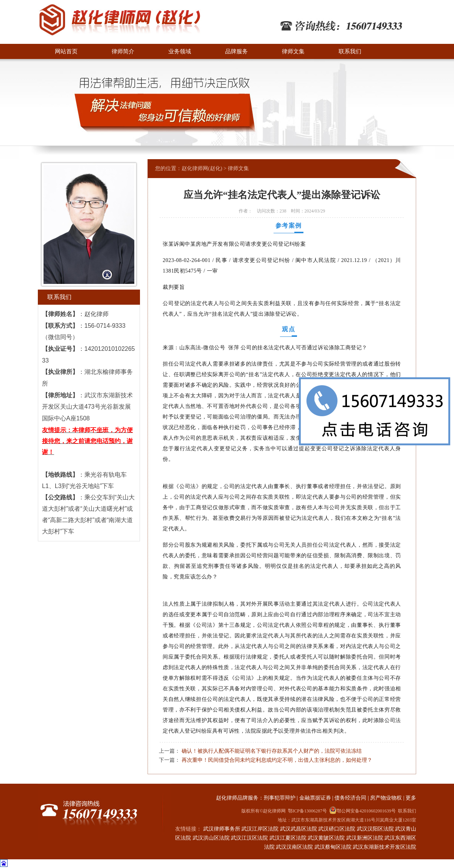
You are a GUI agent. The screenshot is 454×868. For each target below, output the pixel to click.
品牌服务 (236, 51)
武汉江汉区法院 (249, 838)
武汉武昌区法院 (299, 829)
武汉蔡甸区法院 (333, 847)
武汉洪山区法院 (211, 838)
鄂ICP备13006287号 (307, 811)
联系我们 (350, 51)
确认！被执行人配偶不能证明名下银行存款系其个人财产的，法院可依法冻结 (272, 751)
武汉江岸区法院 (260, 829)
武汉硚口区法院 (337, 829)
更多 (411, 798)
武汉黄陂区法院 (326, 838)
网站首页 (66, 51)
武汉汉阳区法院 (375, 829)
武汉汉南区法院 (294, 847)
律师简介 (123, 51)
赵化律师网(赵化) (202, 168)
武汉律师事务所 (222, 829)
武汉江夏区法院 (288, 838)
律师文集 (293, 51)
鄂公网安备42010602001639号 (362, 810)
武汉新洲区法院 (365, 838)
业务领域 (180, 51)
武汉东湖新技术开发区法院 (384, 847)
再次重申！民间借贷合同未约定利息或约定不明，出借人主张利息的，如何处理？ (277, 760)
